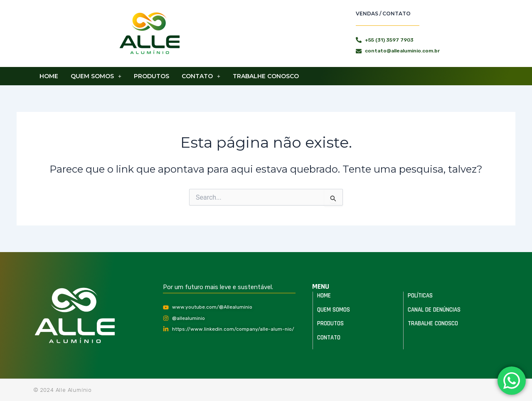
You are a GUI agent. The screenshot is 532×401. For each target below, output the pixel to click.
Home (49, 76)
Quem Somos (96, 76)
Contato (201, 76)
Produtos (151, 76)
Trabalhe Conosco (266, 76)
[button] (96, 76)
